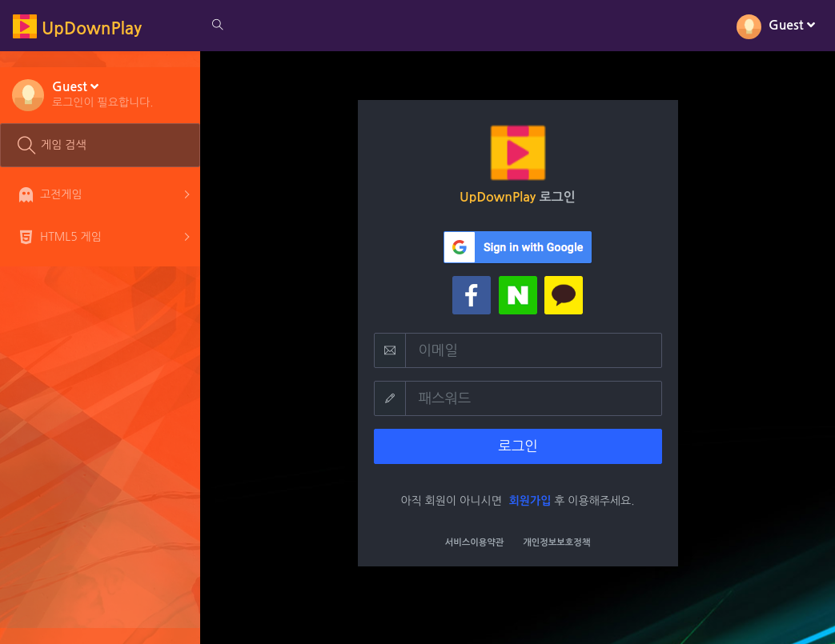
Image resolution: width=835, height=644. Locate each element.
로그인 (518, 446)
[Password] (534, 398)
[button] (103, 94)
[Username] (534, 350)
